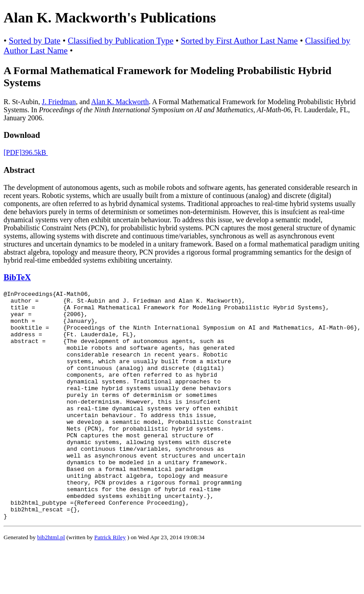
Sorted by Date (35, 41)
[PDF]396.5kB (26, 152)
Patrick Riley (110, 583)
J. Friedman (59, 102)
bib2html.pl (51, 583)
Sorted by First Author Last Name (239, 41)
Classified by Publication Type (121, 41)
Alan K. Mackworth (120, 102)
